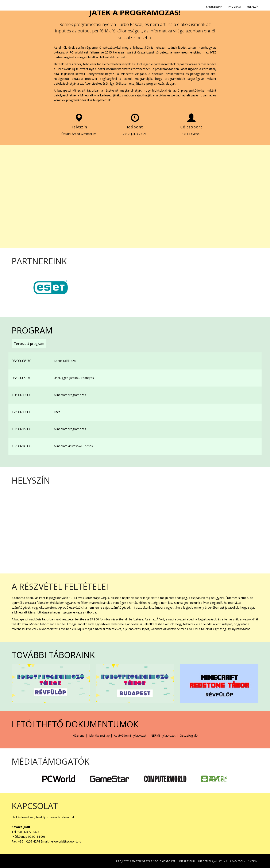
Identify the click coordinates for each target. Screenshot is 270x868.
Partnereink (214, 7)
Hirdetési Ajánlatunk (213, 861)
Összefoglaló (189, 735)
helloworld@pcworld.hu (65, 841)
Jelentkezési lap (99, 735)
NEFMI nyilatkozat (163, 735)
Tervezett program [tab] (29, 344)
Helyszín (253, 7)
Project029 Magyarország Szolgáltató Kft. (146, 861)
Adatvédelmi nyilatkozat (130, 735)
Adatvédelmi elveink (244, 861)
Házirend (79, 735)
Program (235, 7)
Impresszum (187, 861)
